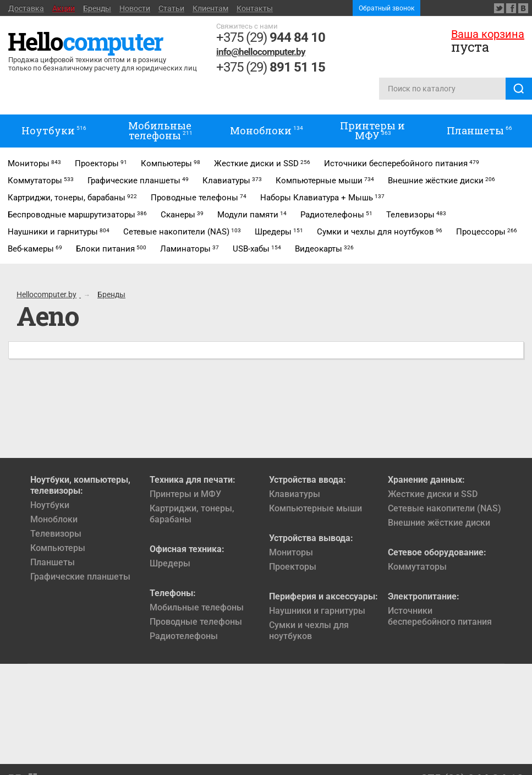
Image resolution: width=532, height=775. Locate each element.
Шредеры (170, 563)
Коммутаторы (417, 567)
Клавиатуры (295, 494)
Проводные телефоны (196, 622)
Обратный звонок (386, 8)
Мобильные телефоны (197, 607)
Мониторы (291, 552)
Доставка (26, 8)
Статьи (171, 8)
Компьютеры (58, 548)
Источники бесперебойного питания (440, 616)
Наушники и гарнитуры (317, 611)
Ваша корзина (488, 34)
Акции (64, 8)
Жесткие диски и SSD (433, 494)
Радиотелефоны (184, 636)
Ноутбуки (50, 505)
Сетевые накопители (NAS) (445, 508)
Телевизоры (56, 534)
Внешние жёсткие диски (439, 523)
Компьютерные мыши (316, 508)
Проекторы (293, 567)
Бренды (97, 8)
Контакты (255, 8)
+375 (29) (271, 37)
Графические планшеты (80, 577)
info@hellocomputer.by (261, 52)
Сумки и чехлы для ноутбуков (309, 631)
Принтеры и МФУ (185, 494)
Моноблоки (54, 519)
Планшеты (53, 562)
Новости (135, 8)
